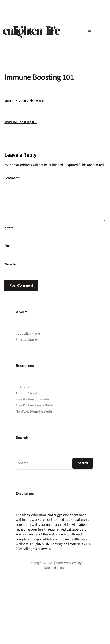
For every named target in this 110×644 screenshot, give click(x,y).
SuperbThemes (55, 568)
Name (10, 227)
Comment (13, 178)
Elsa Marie (37, 101)
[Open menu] (89, 32)
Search (83, 463)
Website (10, 264)
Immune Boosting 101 (20, 122)
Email (9, 246)
